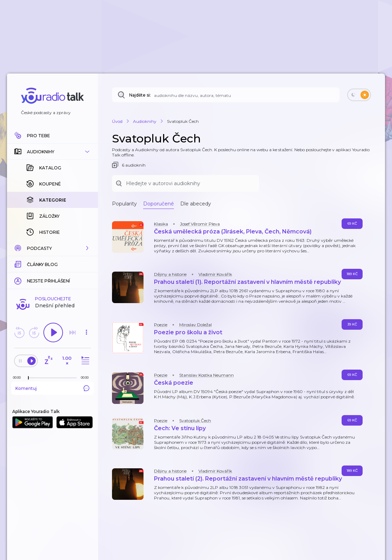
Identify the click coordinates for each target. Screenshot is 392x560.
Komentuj (52, 388)
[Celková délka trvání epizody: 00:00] (86, 377)
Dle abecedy (196, 204)
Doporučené (159, 204)
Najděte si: (140, 95)
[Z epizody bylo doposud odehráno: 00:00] (19, 377)
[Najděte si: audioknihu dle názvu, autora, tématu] (226, 95)
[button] (52, 152)
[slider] (28, 378)
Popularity (124, 204)
